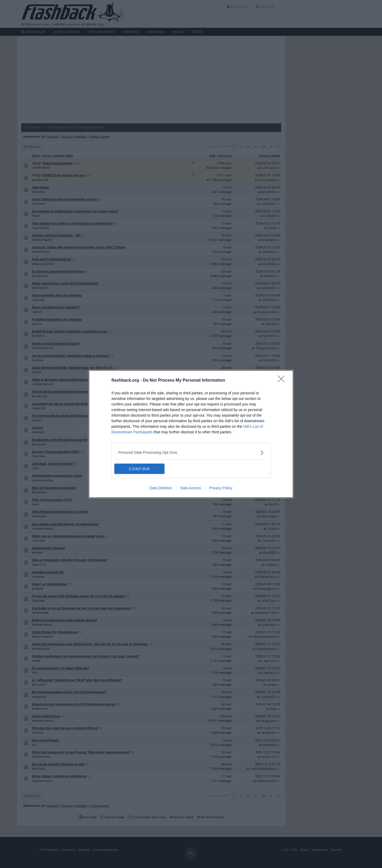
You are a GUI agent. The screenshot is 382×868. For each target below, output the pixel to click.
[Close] (283, 381)
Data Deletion (161, 488)
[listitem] (191, 453)
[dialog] (191, 434)
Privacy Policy (221, 488)
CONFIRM (139, 469)
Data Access (191, 488)
